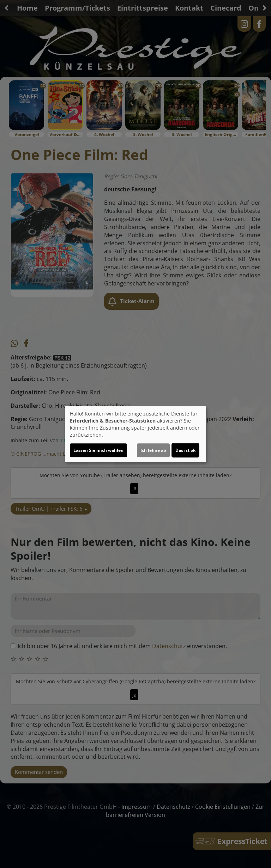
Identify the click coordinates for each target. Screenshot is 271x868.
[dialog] (135, 434)
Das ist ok (185, 450)
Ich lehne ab (153, 450)
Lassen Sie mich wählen (98, 450)
